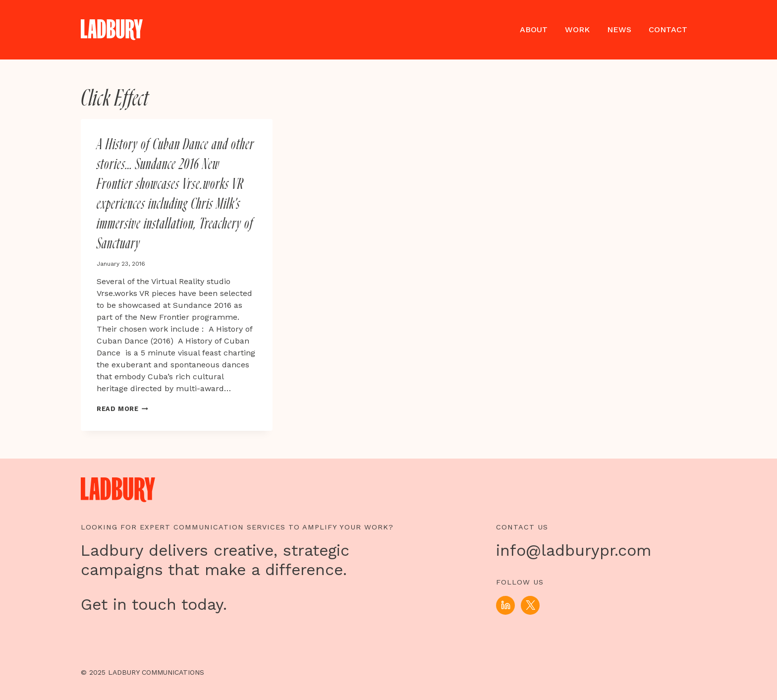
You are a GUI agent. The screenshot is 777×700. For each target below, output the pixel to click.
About (534, 29)
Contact (668, 29)
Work (577, 29)
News (619, 29)
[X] (530, 605)
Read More (122, 409)
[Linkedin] (505, 605)
